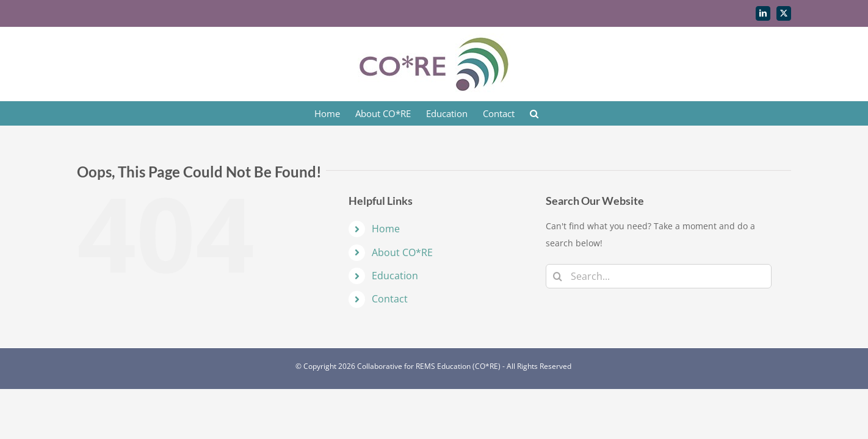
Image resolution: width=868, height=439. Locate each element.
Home (386, 229)
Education (395, 276)
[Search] (558, 276)
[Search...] (659, 276)
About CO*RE (402, 252)
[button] (560, 113)
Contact (390, 299)
